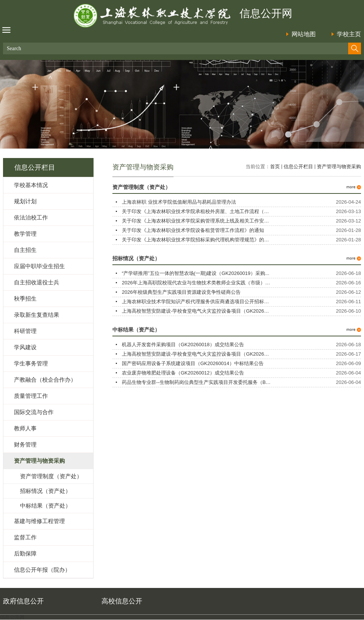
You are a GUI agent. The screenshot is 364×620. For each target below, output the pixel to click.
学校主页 (349, 34)
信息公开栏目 (298, 167)
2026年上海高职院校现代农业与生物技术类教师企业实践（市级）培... (198, 283)
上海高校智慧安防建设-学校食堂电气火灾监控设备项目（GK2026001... (199, 311)
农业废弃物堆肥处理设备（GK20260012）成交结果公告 (183, 373)
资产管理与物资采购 (339, 167)
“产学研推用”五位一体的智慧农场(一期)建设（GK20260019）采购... (196, 273)
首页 (275, 167)
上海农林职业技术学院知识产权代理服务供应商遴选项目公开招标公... (197, 302)
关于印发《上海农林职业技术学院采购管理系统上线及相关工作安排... (197, 221)
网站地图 (304, 34)
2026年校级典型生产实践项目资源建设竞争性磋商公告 (181, 292)
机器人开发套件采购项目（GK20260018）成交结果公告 (183, 345)
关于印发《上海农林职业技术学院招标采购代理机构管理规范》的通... (197, 240)
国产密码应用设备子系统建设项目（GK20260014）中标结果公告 (193, 363)
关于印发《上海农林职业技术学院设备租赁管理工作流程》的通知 (193, 230)
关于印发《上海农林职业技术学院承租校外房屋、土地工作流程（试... (197, 211)
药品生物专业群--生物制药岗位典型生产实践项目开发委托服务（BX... (197, 382)
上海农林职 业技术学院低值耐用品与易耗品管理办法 (179, 202)
